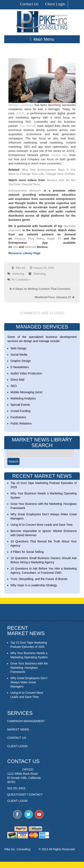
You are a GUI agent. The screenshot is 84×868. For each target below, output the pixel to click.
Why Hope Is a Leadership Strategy (34, 585)
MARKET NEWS (18, 729)
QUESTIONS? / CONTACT (25, 795)
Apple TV (54, 239)
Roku (40, 239)
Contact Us (29, 4)
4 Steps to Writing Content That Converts (42, 289)
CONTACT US (17, 738)
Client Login (55, 4)
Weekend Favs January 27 (53, 297)
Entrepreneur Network (25, 191)
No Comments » (21, 279)
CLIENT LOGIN (17, 746)
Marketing (39, 274)
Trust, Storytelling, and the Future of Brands (39, 579)
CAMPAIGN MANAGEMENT (26, 721)
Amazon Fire (24, 239)
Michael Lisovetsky (21, 105)
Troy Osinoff (27, 126)
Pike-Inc (21, 268)
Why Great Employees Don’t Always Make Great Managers (29, 682)
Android (30, 247)
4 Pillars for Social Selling (27, 552)
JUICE (20, 113)
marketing (18, 274)
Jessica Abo (59, 155)
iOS (15, 247)
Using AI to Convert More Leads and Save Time (42, 525)
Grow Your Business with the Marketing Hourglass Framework (29, 668)
